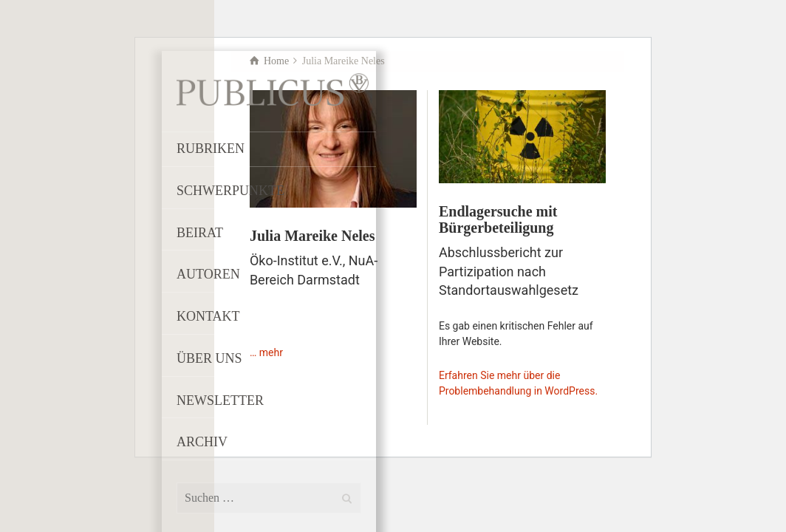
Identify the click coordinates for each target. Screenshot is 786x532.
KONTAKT (208, 316)
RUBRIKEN (211, 149)
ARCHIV (202, 442)
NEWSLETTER (220, 400)
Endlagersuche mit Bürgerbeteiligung (498, 219)
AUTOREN (208, 274)
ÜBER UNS (209, 358)
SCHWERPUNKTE (230, 191)
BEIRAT (200, 233)
